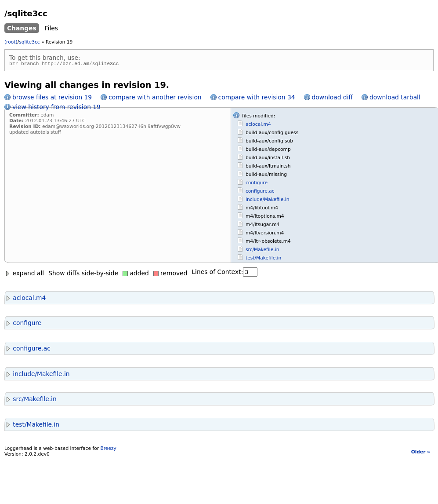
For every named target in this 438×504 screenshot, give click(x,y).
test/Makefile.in (263, 259)
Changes (22, 28)
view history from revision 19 (56, 108)
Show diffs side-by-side (83, 274)
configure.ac (260, 192)
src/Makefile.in (262, 251)
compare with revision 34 (257, 99)
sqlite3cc (29, 42)
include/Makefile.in (267, 201)
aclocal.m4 (258, 126)
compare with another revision (155, 99)
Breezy (108, 450)
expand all (24, 274)
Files (51, 28)
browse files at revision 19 (52, 99)
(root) (11, 42)
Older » (421, 453)
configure (257, 184)
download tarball (395, 99)
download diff (332, 99)
